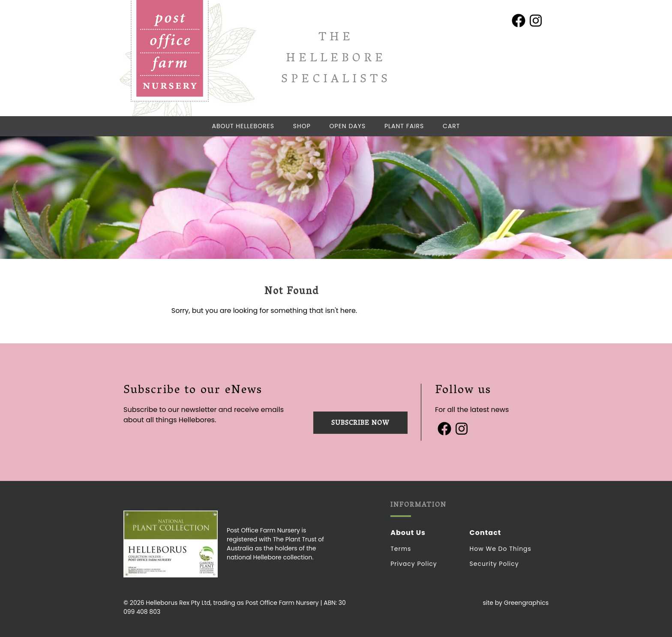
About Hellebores (243, 126)
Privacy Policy (414, 564)
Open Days (348, 126)
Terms (401, 549)
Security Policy (494, 564)
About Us (408, 533)
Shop (302, 126)
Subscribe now (360, 424)
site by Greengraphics (516, 603)
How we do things (501, 549)
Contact (486, 533)
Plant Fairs (404, 126)
